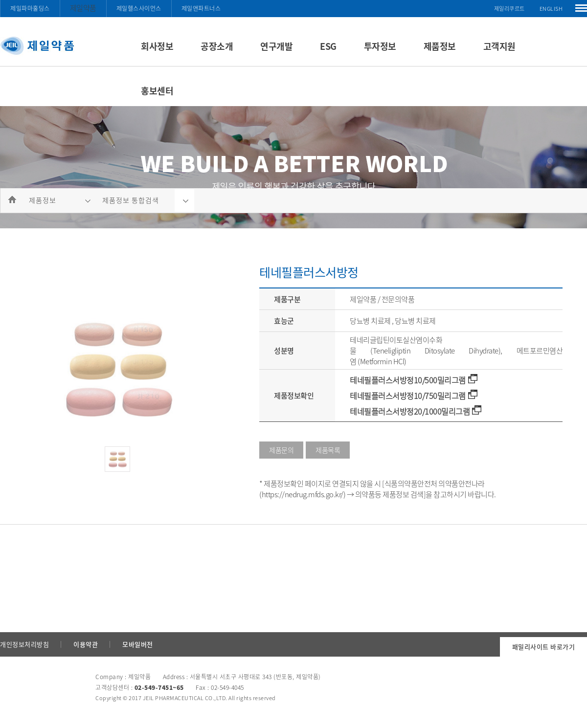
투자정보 (380, 46)
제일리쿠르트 (509, 9)
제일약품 (83, 8)
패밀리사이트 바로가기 (544, 647)
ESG (328, 46)
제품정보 (440, 46)
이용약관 (86, 644)
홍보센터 (157, 91)
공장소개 (217, 46)
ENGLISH (551, 9)
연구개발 (276, 46)
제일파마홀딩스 (30, 8)
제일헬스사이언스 (139, 8)
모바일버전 (138, 644)
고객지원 (499, 46)
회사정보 (157, 46)
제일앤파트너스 (201, 8)
